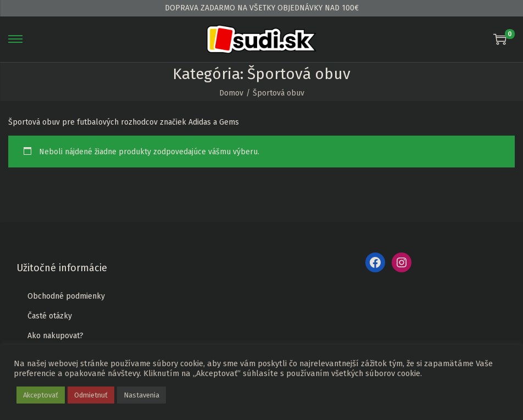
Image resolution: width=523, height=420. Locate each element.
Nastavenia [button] (141, 395)
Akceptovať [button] (41, 395)
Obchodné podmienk (64, 296)
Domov (231, 93)
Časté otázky (50, 316)
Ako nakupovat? (55, 336)
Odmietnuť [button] (91, 395)
